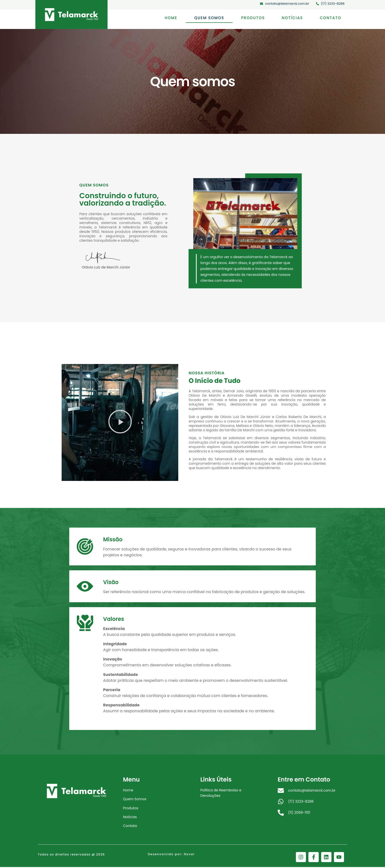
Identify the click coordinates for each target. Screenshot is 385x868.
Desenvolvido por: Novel (171, 856)
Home (171, 18)
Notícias (292, 18)
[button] (120, 422)
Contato (331, 18)
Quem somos (209, 18)
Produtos (253, 18)
